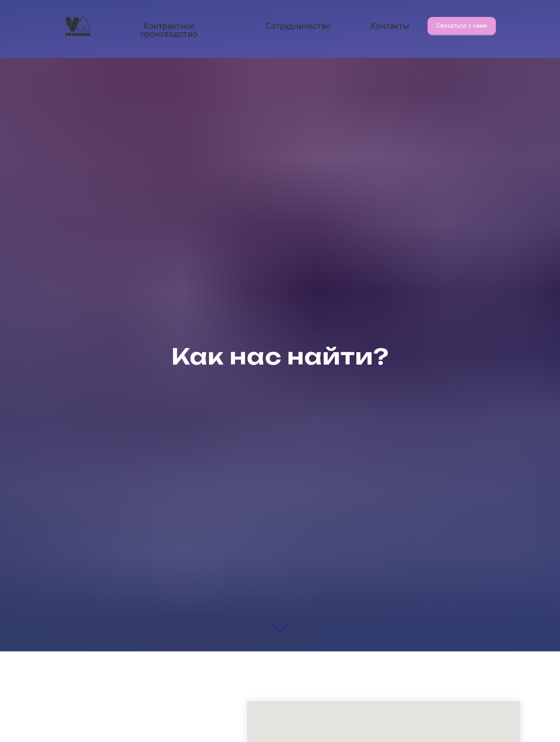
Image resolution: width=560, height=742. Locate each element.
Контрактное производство (169, 30)
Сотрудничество (298, 26)
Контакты (390, 26)
